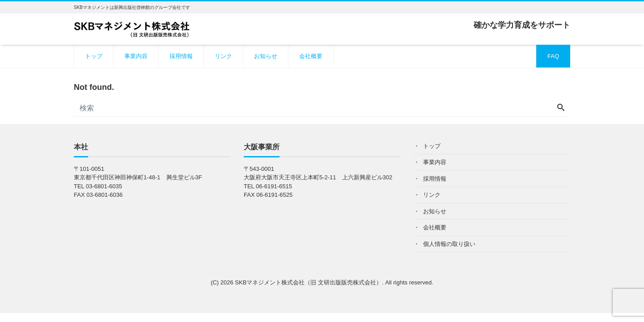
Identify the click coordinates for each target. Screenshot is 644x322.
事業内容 (136, 56)
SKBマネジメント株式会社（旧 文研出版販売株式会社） (308, 282)
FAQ (553, 56)
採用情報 (181, 56)
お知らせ (266, 56)
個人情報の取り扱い (449, 244)
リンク (223, 56)
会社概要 (311, 56)
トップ (94, 56)
